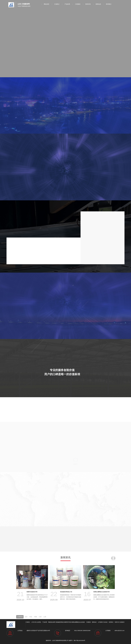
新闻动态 (98, 4)
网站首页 (47, 4)
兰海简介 (57, 4)
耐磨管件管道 (68, 622)
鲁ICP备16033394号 (79, 640)
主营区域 (20, 617)
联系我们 (109, 4)
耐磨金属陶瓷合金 (76, 622)
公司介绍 (34, 622)
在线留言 (122, 622)
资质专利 (88, 4)
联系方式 (117, 622)
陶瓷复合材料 (52, 622)
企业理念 (39, 622)
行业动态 (105, 622)
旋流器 (83, 622)
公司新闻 (100, 622)
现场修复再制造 (60, 622)
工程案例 (78, 4)
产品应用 (67, 4)
